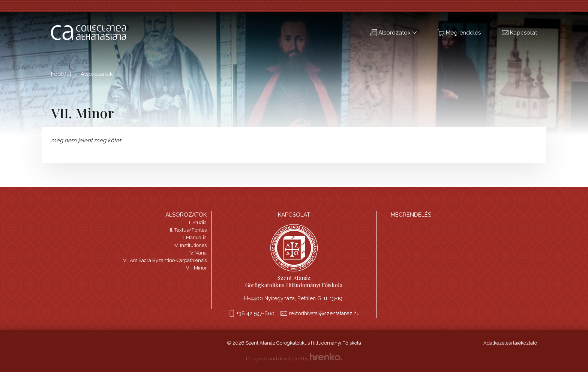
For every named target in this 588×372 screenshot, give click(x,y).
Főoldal (61, 74)
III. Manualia (193, 237)
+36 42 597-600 (256, 313)
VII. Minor (196, 268)
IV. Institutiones (190, 245)
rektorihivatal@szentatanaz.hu (324, 313)
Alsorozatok (393, 33)
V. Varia (198, 253)
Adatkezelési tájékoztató (510, 343)
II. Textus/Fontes (188, 230)
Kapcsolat (519, 33)
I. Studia (198, 222)
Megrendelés (459, 33)
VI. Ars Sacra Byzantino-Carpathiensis (165, 260)
